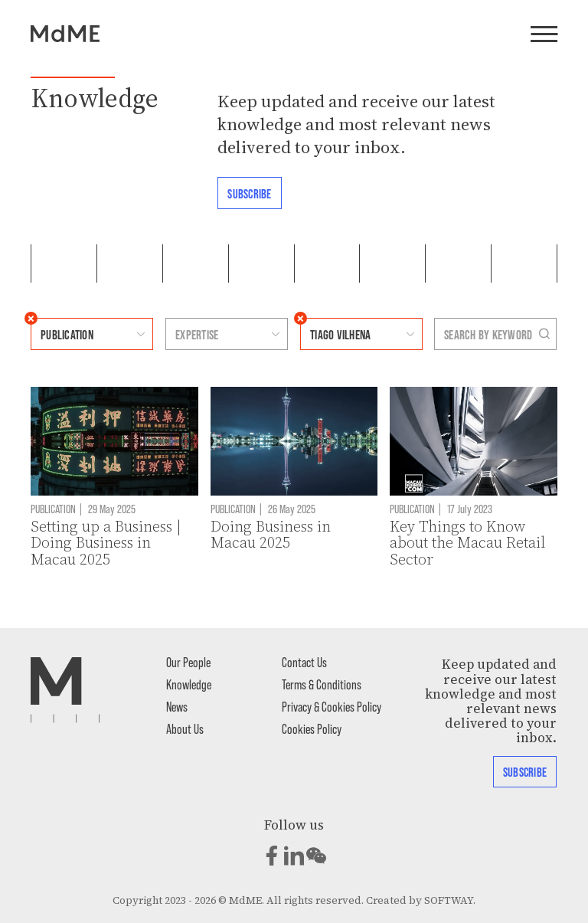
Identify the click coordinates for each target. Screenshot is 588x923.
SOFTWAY (449, 900)
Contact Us (304, 662)
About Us (185, 728)
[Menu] (544, 35)
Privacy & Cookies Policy (332, 706)
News (177, 706)
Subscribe (249, 193)
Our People (188, 662)
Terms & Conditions (322, 684)
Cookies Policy (312, 728)
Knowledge (189, 684)
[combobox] (77, 334)
